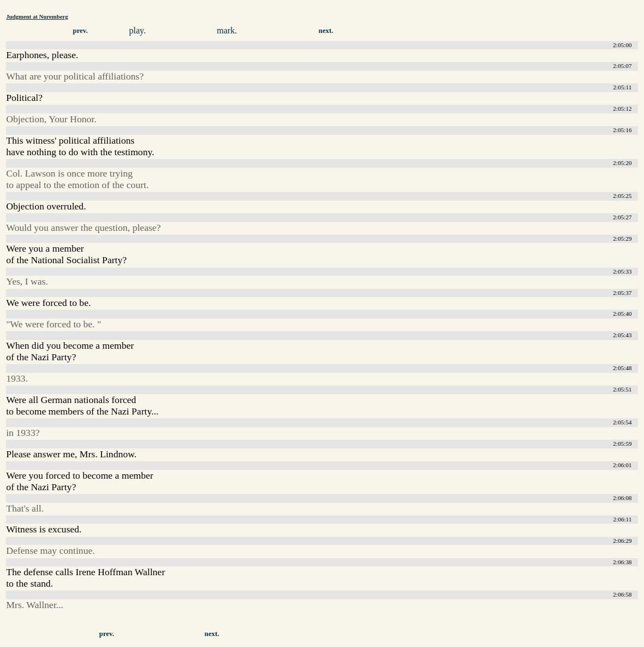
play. (137, 30)
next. (326, 31)
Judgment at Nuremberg (37, 16)
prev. (80, 31)
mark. (227, 30)
